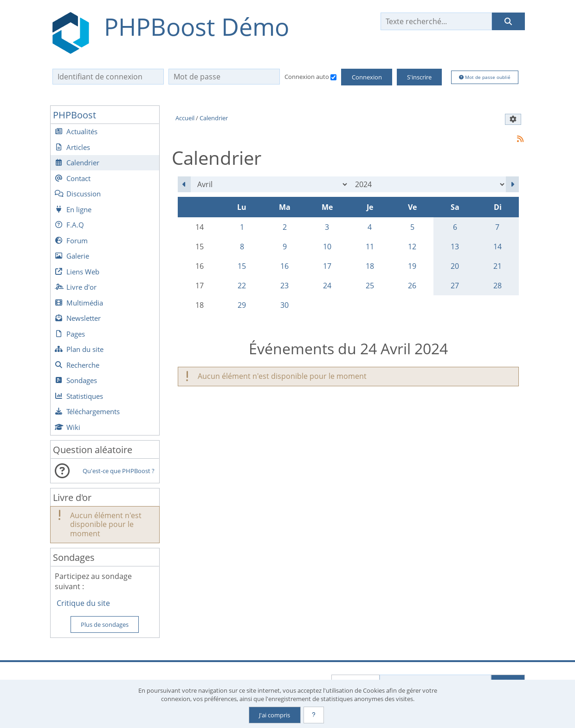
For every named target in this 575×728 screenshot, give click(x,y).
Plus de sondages (105, 624)
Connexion (367, 77)
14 (497, 247)
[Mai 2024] (512, 184)
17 (327, 266)
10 (327, 247)
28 (497, 286)
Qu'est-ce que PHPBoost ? (119, 471)
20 (455, 266)
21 (497, 266)
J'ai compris (275, 715)
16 (284, 266)
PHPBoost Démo (197, 27)
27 (455, 286)
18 (370, 266)
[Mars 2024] (184, 184)
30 (284, 305)
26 (412, 286)
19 (412, 266)
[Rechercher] (508, 21)
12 (412, 247)
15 (242, 266)
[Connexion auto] (333, 77)
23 (284, 286)
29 (242, 305)
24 (327, 286)
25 (370, 286)
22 (242, 286)
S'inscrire (419, 77)
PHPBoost (74, 115)
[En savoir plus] (314, 715)
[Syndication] (520, 139)
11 (370, 247)
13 (455, 247)
